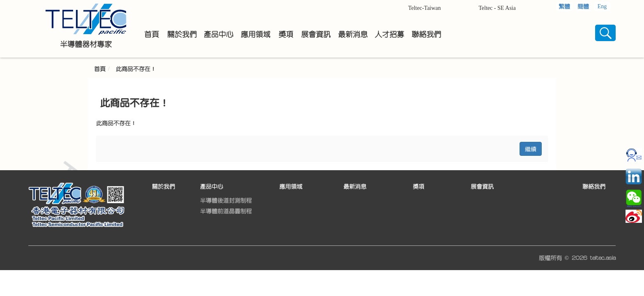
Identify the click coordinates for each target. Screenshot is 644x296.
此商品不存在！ (136, 69)
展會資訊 (482, 187)
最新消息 (355, 187)
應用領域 (291, 187)
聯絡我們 (594, 187)
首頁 (100, 69)
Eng (602, 6)
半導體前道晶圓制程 (226, 211)
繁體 (564, 7)
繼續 (531, 149)
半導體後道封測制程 (226, 201)
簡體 (583, 7)
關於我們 (163, 187)
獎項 (419, 187)
